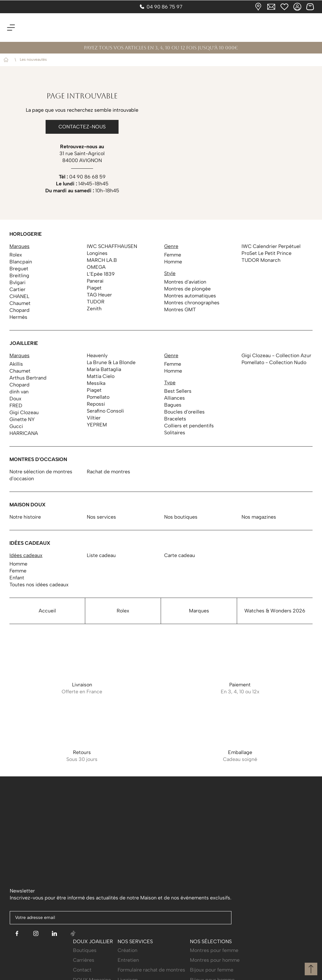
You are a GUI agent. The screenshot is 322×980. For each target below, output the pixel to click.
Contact (82, 961)
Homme (173, 262)
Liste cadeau (101, 555)
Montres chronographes (192, 303)
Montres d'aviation (185, 282)
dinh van (19, 392)
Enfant (17, 578)
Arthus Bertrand (28, 378)
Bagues (173, 405)
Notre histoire (25, 517)
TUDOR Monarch (261, 260)
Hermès (18, 317)
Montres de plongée (187, 289)
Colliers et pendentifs (189, 426)
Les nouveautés (33, 59)
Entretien (128, 951)
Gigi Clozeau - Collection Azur (276, 355)
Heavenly (97, 355)
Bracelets (175, 419)
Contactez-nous (82, 127)
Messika (96, 383)
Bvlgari (17, 282)
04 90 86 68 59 (87, 177)
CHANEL (19, 296)
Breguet (19, 269)
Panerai (95, 281)
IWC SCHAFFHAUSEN (112, 246)
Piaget (94, 288)
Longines (97, 253)
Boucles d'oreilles (184, 412)
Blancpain (21, 262)
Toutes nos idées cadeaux (39, 585)
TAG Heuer (99, 295)
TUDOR (96, 302)
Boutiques (85, 941)
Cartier (17, 289)
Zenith (94, 309)
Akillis (16, 364)
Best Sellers (178, 391)
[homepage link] (161, 27)
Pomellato (98, 397)
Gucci (16, 426)
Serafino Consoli (105, 411)
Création (128, 941)
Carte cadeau (180, 555)
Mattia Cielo (101, 376)
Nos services (101, 517)
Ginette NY (22, 419)
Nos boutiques (181, 517)
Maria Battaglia (104, 369)
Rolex (16, 255)
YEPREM (97, 425)
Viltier (94, 418)
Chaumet (20, 303)
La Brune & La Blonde (111, 362)
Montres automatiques (190, 296)
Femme (173, 255)
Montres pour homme (215, 951)
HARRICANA (24, 433)
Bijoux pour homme (212, 971)
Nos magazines (259, 517)
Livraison (128, 971)
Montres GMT (180, 310)
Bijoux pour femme (212, 961)
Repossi (96, 404)
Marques (199, 611)
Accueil (7, 60)
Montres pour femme (214, 941)
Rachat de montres (108, 472)
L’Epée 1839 (101, 274)
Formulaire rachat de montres (151, 961)
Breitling (19, 276)
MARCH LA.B (102, 260)
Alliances (175, 398)
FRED (16, 406)
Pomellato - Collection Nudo (274, 362)
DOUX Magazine (92, 971)
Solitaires (175, 433)
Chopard (19, 310)
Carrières (84, 951)
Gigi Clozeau (24, 412)
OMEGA (96, 267)
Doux (15, 399)
